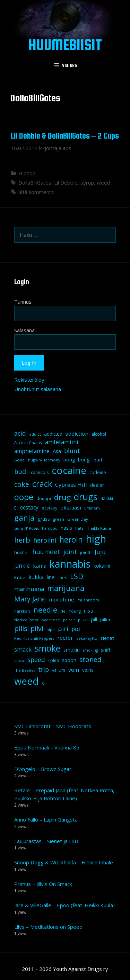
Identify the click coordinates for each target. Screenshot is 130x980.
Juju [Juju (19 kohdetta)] (100, 552)
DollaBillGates (35, 182)
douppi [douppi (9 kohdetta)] (44, 499)
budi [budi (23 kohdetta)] (21, 471)
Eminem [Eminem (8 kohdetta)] (92, 508)
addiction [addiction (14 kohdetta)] (77, 434)
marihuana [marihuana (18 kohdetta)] (29, 589)
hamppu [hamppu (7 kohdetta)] (50, 528)
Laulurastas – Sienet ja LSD (46, 841)
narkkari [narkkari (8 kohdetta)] (22, 611)
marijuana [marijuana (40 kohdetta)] (66, 588)
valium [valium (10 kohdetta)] (59, 670)
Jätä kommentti (36, 192)
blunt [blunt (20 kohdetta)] (72, 451)
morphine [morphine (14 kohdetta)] (62, 599)
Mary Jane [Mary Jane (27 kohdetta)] (30, 599)
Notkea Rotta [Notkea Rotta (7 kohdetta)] (26, 620)
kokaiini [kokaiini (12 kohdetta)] (102, 566)
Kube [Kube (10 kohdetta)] (20, 577)
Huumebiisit (65, 45)
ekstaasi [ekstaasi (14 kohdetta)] (71, 507)
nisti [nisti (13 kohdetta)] (89, 610)
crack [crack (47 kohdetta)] (42, 484)
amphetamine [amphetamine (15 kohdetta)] (32, 451)
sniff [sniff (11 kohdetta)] (106, 650)
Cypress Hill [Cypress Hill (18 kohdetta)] (71, 485)
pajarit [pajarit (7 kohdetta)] (69, 620)
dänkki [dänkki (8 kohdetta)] (107, 499)
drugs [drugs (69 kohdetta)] (86, 497)
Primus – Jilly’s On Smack (43, 884)
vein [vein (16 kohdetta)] (74, 670)
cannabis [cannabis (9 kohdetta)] (40, 472)
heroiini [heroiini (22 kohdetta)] (45, 540)
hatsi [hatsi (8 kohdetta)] (80, 528)
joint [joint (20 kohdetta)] (70, 552)
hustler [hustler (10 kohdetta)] (22, 552)
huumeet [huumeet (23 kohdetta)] (46, 551)
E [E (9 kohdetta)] (15, 508)
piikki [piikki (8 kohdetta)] (83, 620)
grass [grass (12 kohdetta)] (44, 519)
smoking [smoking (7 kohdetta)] (90, 650)
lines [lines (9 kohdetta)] (62, 578)
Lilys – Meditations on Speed (48, 927)
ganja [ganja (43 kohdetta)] (24, 518)
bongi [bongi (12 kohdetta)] (84, 460)
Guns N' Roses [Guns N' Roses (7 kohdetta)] (27, 528)
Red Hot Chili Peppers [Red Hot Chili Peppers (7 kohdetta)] (34, 638)
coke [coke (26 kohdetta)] (22, 484)
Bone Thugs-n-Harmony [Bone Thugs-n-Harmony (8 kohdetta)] (37, 460)
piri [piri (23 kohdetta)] (63, 628)
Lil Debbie (66, 182)
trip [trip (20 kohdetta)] (44, 669)
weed (103, 182)
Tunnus (23, 302)
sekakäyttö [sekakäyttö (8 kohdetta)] (87, 638)
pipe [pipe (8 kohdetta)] (51, 629)
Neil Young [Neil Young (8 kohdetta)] (71, 611)
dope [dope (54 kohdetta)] (24, 497)
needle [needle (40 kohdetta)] (45, 609)
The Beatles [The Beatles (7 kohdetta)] (25, 670)
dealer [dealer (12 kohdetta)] (97, 485)
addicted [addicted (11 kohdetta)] (53, 434)
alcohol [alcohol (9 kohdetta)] (99, 434)
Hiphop (27, 173)
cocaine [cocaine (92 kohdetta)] (69, 470)
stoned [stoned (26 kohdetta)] (90, 659)
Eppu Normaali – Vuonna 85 (47, 747)
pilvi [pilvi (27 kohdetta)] (37, 628)
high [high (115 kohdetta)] (96, 539)
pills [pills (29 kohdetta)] (21, 628)
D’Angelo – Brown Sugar (43, 769)
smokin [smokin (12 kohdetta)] (72, 650)
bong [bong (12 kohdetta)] (69, 460)
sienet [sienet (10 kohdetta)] (107, 638)
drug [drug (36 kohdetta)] (62, 497)
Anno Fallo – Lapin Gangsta (46, 819)
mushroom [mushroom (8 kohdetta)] (88, 600)
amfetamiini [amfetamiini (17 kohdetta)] (62, 442)
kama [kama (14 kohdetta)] (40, 566)
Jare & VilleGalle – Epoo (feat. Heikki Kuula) (64, 905)
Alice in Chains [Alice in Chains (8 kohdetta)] (28, 442)
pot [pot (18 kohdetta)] (76, 629)
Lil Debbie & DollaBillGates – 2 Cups (65, 136)
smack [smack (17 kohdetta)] (23, 649)
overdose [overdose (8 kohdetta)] (51, 620)
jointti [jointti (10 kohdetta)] (86, 552)
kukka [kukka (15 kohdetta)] (36, 577)
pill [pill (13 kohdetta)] (94, 619)
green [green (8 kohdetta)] (59, 519)
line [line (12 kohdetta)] (51, 577)
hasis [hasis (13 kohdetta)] (66, 528)
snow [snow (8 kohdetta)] (19, 660)
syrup (87, 182)
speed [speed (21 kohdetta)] (36, 660)
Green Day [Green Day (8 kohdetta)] (78, 519)
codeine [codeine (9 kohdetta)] (98, 472)
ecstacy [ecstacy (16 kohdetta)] (29, 507)
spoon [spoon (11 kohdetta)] (69, 660)
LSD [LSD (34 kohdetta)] (77, 576)
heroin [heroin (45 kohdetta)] (71, 540)
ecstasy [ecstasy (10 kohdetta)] (49, 508)
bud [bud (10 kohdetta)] (98, 460)
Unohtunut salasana (38, 389)
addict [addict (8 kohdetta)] (35, 434)
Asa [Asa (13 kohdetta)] (57, 451)
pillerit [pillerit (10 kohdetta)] (107, 620)
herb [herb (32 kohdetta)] (22, 540)
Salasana (24, 330)
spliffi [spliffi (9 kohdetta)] (54, 660)
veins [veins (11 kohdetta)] (88, 670)
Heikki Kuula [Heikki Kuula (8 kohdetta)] (99, 528)
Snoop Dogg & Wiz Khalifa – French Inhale (64, 862)
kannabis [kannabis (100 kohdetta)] (70, 564)
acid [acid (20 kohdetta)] (20, 433)
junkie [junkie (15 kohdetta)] (22, 566)
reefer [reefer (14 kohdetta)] (65, 638)
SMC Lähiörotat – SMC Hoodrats (53, 726)
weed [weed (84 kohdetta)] (26, 681)
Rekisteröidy (29, 380)
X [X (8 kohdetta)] (43, 683)
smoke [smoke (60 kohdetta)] (47, 648)
